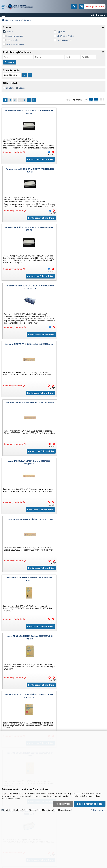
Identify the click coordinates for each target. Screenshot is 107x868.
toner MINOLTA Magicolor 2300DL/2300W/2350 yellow (27, 674)
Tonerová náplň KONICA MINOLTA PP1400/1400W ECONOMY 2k (80, 174)
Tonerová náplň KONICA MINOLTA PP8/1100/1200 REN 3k (27, 112)
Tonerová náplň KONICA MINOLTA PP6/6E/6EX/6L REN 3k (27, 174)
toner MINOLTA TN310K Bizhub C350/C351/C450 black (27, 362)
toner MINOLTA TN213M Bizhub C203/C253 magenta (27, 299)
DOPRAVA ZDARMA (15, 44)
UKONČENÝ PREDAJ (66, 36)
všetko (22, 88)
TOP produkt (12, 40)
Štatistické (34, 806)
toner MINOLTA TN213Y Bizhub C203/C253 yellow (80, 237)
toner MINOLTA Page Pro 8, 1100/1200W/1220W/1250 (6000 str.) (27, 549)
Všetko (10, 32)
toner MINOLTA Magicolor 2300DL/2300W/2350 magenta (80, 612)
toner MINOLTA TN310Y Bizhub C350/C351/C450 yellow (80, 362)
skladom (10, 88)
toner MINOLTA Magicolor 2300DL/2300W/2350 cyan (27, 612)
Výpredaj (61, 32)
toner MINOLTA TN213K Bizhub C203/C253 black (27, 237)
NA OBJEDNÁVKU (65, 40)
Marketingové (48, 806)
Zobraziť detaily (98, 806)
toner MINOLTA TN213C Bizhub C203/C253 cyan (80, 298)
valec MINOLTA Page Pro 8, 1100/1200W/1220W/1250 (80, 487)
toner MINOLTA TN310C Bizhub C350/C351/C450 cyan (80, 425)
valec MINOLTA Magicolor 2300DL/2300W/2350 (80, 673)
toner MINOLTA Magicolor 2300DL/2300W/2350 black (80, 549)
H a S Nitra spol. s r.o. (21, 7)
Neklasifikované (65, 806)
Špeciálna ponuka (15, 36)
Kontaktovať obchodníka (36, 163)
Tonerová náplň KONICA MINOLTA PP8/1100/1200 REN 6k (80, 112)
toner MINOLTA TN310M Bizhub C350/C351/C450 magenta (27, 425)
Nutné (8, 806)
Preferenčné (20, 806)
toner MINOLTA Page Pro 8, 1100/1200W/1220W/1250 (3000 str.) (27, 487)
